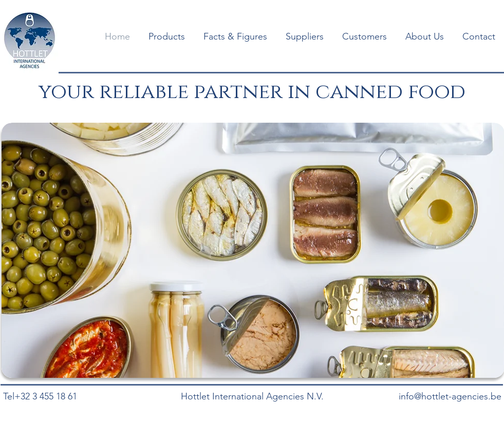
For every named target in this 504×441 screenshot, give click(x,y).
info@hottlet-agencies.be (450, 396)
